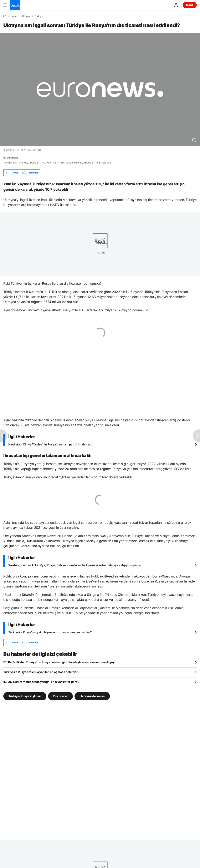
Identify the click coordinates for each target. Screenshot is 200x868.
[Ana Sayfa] (5, 16)
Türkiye (39, 16)
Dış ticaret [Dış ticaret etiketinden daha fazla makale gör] (60, 696)
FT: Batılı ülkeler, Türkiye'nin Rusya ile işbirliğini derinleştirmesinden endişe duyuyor (60, 662)
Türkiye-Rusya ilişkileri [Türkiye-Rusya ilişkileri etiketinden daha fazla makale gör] (25, 696)
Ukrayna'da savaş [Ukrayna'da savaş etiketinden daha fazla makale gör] (92, 696)
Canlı (190, 5)
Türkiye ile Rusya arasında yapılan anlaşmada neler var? (41, 672)
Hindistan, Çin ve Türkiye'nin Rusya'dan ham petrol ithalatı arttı (51, 444)
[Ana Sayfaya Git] (15, 5)
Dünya (26, 16)
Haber (14, 16)
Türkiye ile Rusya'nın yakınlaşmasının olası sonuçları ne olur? (50, 632)
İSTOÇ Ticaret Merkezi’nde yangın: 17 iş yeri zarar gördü (41, 682)
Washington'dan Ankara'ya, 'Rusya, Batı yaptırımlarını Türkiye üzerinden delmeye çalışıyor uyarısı (75, 565)
